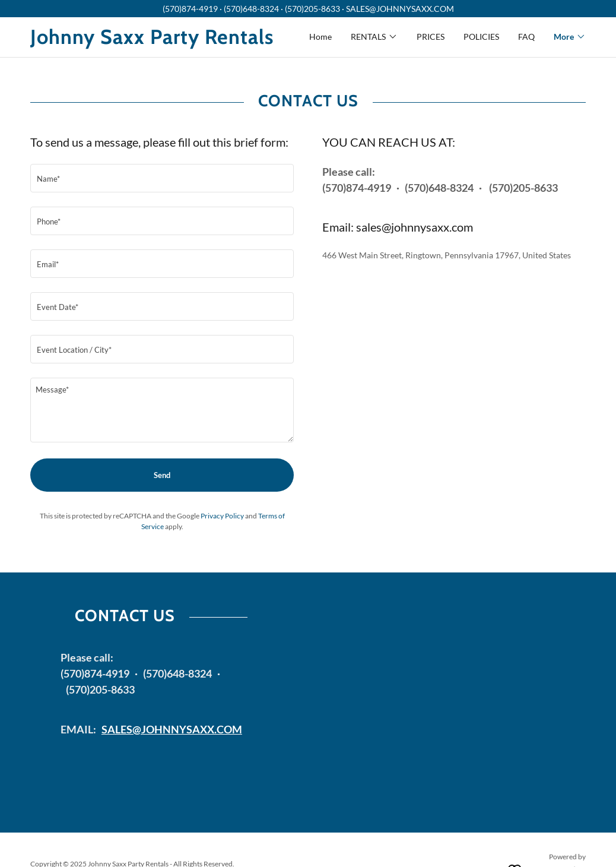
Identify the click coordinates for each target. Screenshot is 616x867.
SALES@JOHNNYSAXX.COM (172, 729)
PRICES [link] (431, 37)
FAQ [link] (526, 37)
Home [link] (320, 37)
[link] (169, 41)
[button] (374, 37)
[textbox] (162, 178)
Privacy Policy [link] (222, 516)
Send (162, 475)
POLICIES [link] (481, 37)
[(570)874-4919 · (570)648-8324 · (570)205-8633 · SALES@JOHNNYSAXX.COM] (308, 9)
